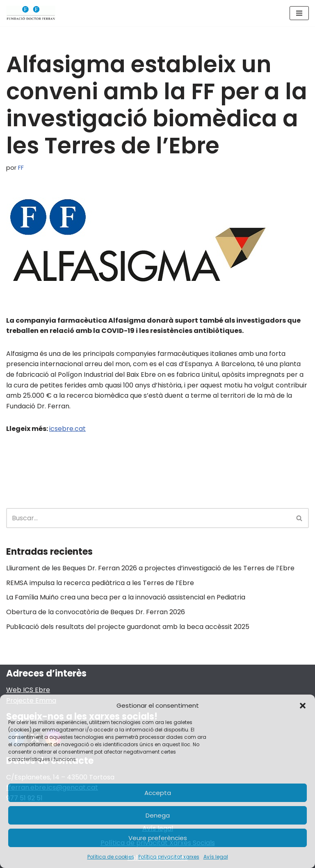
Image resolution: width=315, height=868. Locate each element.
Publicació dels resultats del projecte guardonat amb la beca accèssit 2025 (128, 627)
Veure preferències (158, 838)
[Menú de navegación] (299, 13)
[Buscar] (148, 518)
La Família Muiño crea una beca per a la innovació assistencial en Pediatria (126, 597)
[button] (303, 706)
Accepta (158, 793)
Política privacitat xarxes (169, 857)
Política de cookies (111, 857)
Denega (158, 815)
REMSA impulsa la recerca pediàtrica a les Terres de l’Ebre (100, 583)
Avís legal (216, 857)
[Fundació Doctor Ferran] (31, 13)
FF (21, 168)
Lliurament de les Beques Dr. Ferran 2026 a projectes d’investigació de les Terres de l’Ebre (150, 568)
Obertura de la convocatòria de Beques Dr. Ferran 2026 (96, 612)
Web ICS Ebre (28, 690)
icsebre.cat (67, 429)
